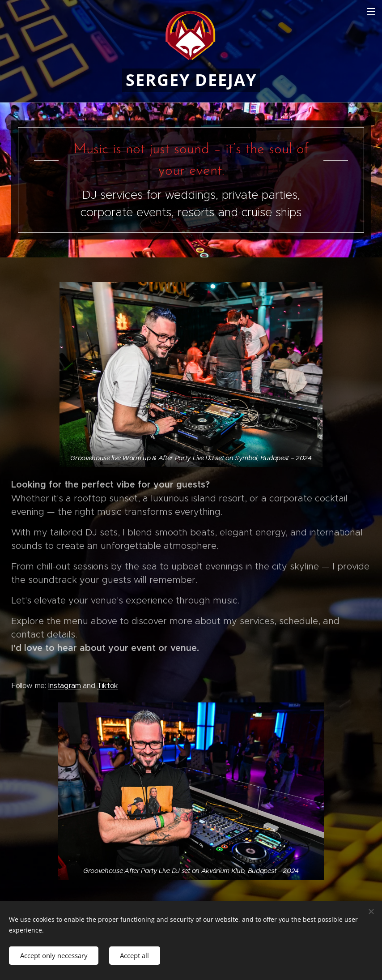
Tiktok (108, 685)
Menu (371, 12)
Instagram (64, 685)
